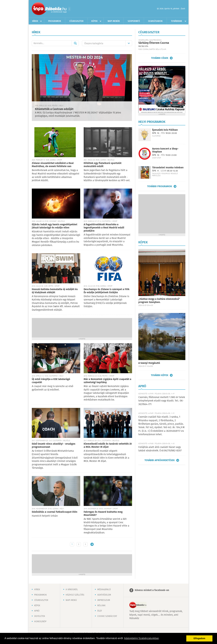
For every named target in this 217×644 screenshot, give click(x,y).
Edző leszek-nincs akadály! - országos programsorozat (54, 445)
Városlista (69, 9)
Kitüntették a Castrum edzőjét (54, 109)
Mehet (75, 43)
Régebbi (92, 544)
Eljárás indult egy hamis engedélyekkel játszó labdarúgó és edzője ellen (55, 226)
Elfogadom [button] (199, 638)
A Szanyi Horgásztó (149, 363)
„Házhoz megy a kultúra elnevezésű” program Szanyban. (159, 301)
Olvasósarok (155, 21)
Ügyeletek (40, 616)
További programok (160, 186)
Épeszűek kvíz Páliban (165, 130)
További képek (160, 375)
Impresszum (104, 600)
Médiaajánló (104, 590)
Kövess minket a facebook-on (152, 590)
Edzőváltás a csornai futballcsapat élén (55, 512)
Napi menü (71, 600)
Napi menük (114, 21)
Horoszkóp (40, 622)
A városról (72, 590)
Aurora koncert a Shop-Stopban (165, 150)
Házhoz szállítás (75, 595)
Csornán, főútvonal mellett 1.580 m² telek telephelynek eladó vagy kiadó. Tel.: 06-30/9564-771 (162, 401)
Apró (37, 611)
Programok (55, 21)
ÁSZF (100, 611)
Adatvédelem (104, 595)
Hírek (35, 21)
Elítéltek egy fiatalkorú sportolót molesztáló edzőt (103, 165)
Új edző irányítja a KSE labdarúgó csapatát (51, 381)
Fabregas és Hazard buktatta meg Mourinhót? (103, 514)
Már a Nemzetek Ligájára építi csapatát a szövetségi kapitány (107, 381)
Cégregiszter (76, 21)
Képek (94, 21)
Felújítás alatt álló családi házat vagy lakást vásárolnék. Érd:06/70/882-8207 (160, 449)
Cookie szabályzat (107, 616)
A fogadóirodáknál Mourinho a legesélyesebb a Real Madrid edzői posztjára (104, 228)
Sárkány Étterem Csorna (154, 43)
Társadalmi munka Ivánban (168, 168)
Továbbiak (176, 21)
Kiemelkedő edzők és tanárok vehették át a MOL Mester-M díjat (108, 445)
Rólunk (101, 606)
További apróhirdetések (160, 460)
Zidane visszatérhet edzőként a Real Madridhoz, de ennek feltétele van (53, 165)
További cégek (160, 58)
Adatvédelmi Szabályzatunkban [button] (141, 638)
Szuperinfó (134, 21)
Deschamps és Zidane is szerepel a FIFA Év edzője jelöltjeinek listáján (106, 291)
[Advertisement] (82, 327)
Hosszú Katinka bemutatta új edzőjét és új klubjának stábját (55, 291)
